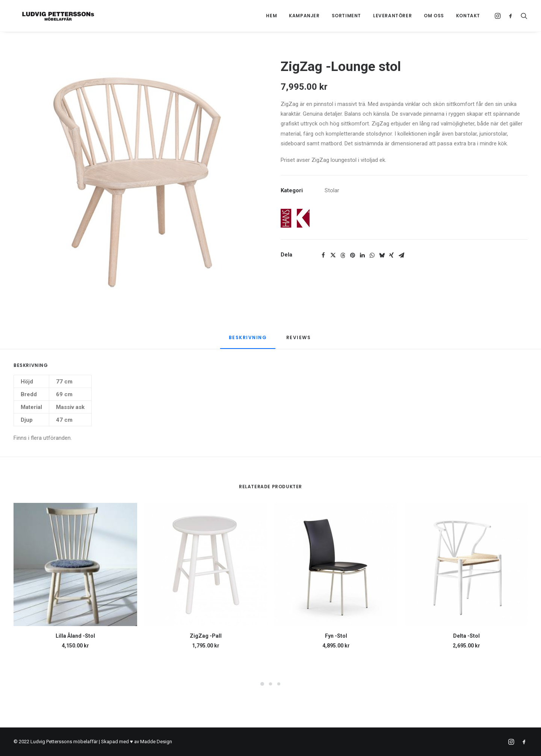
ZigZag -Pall (206, 636)
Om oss (434, 16)
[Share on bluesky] (382, 255)
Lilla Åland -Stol (75, 636)
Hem (271, 16)
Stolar (332, 190)
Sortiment (346, 16)
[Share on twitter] (333, 255)
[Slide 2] (270, 684)
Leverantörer (392, 16)
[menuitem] (271, 16)
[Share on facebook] (323, 255)
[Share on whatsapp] (372, 255)
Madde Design (156, 742)
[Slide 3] (279, 684)
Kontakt (468, 16)
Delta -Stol (466, 636)
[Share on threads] (343, 255)
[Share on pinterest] (352, 255)
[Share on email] (401, 255)
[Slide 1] (262, 684)
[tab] (299, 340)
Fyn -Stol (336, 636)
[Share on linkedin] (362, 255)
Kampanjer (304, 16)
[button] (499, 16)
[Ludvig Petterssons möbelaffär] (51, 16)
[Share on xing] (391, 255)
